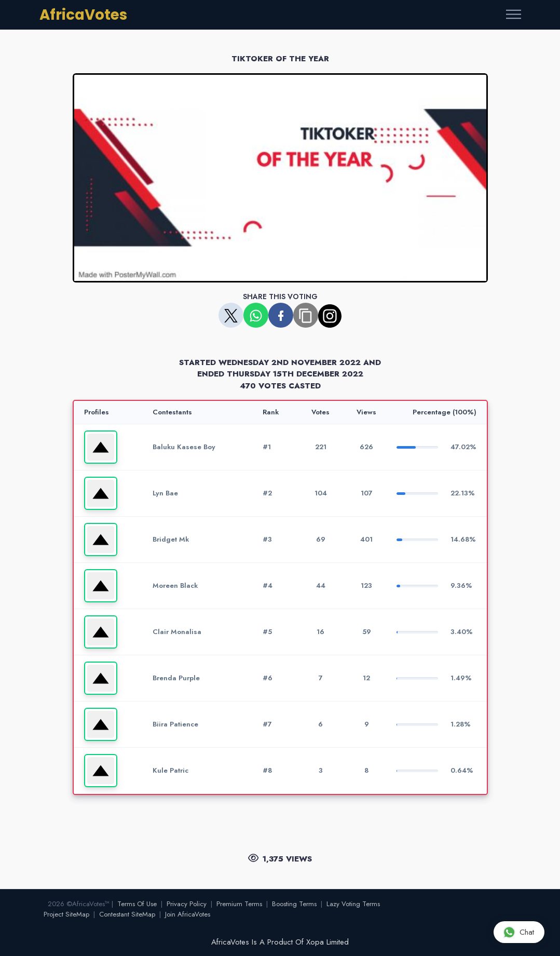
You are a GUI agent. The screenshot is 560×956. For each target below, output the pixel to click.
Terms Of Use (137, 904)
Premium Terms (239, 904)
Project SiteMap (66, 914)
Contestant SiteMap (127, 914)
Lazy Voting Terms (353, 904)
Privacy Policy (187, 904)
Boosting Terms (294, 904)
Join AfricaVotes (188, 914)
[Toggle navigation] (514, 15)
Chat (518, 932)
